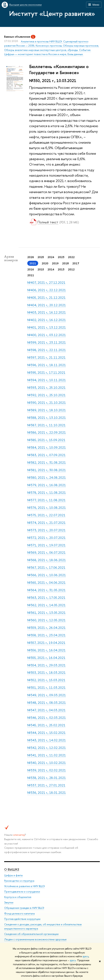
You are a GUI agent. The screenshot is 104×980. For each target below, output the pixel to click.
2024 (51, 257)
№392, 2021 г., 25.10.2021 (46, 395)
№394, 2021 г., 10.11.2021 (47, 380)
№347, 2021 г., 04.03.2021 (46, 710)
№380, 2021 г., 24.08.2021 (47, 478)
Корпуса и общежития (18, 897)
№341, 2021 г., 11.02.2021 (47, 755)
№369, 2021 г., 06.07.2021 (46, 553)
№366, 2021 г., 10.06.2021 (47, 575)
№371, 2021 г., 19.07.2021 (46, 545)
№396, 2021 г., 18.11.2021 (47, 365)
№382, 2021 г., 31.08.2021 (47, 463)
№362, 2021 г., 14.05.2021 (46, 605)
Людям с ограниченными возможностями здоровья (35, 939)
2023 (61, 257)
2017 (76, 263)
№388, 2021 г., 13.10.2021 (47, 418)
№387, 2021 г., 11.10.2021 (46, 425)
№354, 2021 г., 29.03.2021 (46, 665)
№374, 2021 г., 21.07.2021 (46, 523)
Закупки (9, 902)
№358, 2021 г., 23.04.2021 (46, 635)
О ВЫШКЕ (12, 869)
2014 (51, 269)
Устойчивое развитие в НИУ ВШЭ (24, 886)
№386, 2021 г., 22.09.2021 (47, 432)
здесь (86, 956)
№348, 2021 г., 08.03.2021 (47, 703)
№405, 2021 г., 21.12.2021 (46, 298)
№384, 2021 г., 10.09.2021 (47, 448)
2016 (31, 269)
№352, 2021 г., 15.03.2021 (46, 680)
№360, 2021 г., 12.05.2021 (46, 620)
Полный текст (48, 222)
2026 (31, 257)
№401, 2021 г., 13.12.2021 (47, 327)
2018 (65, 263)
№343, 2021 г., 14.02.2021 (47, 740)
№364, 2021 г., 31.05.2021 (46, 590)
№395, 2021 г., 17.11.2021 (46, 373)
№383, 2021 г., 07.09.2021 (46, 455)
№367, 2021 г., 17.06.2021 (46, 568)
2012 (71, 269)
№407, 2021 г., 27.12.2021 (46, 283)
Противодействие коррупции (22, 919)
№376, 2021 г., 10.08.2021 (47, 508)
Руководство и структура (19, 881)
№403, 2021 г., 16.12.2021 (47, 312)
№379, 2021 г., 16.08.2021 (47, 485)
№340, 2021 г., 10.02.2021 (47, 763)
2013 (61, 269)
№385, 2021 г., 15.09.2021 (46, 440)
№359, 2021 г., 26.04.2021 (46, 628)
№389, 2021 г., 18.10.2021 (47, 410)
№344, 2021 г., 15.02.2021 (46, 733)
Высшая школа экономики (26, 5)
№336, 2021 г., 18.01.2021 (47, 793)
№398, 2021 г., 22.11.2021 (47, 350)
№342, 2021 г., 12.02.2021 (47, 748)
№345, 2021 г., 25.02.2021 (46, 725)
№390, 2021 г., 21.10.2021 (47, 403)
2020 (45, 263)
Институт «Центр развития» (52, 13)
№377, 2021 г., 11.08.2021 (46, 500)
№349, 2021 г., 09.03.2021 (47, 695)
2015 (41, 269)
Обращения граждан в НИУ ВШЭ (24, 908)
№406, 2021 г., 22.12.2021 (47, 290)
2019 (55, 263)
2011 (31, 275)
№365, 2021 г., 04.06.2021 (46, 583)
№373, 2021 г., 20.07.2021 (46, 530)
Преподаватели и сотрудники (22, 892)
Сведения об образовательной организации (31, 934)
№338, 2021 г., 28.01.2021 (47, 778)
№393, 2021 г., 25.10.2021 (46, 388)
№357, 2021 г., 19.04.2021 (46, 643)
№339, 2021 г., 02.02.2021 (47, 770)
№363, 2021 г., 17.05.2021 (46, 598)
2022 (71, 257)
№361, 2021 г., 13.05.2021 (46, 613)
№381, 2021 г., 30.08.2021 (47, 470)
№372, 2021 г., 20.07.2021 (46, 538)
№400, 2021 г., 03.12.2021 (47, 335)
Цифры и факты (13, 875)
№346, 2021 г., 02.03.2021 (47, 718)
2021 (33, 263)
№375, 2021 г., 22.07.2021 (46, 515)
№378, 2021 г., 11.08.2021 (47, 493)
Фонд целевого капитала (19, 913)
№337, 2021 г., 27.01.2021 (46, 785)
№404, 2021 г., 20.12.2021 (47, 305)
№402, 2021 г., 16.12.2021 (47, 320)
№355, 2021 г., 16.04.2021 (46, 658)
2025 (41, 257)
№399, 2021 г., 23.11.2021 (47, 342)
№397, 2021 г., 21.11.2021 (46, 358)
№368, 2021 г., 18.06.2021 (47, 560)
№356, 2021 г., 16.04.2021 (46, 650)
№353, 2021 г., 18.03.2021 (46, 673)
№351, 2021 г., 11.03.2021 (46, 688)
